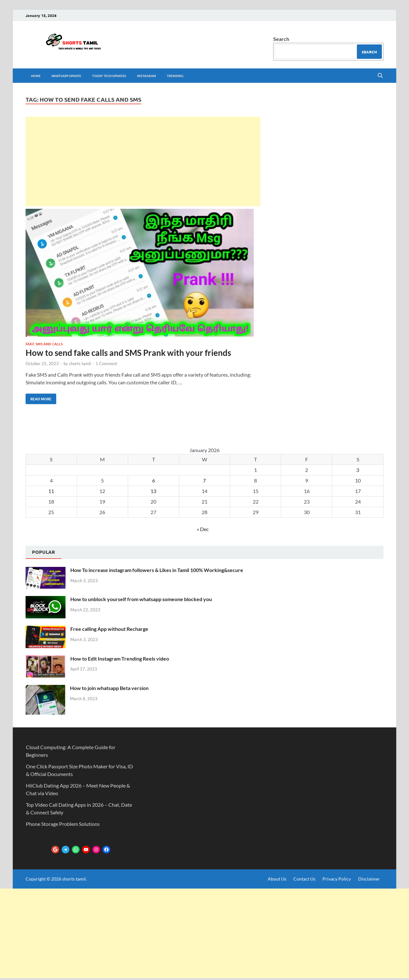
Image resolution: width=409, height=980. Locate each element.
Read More (39, 397)
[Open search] (380, 76)
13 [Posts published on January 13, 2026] (153, 491)
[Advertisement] (143, 161)
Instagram (147, 76)
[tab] (43, 553)
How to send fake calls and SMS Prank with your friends (128, 353)
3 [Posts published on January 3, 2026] (358, 470)
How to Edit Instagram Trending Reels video (120, 659)
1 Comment (106, 364)
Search (281, 39)
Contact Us (304, 879)
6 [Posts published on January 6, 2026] (154, 480)
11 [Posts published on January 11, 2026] (51, 491)
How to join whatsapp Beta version (109, 688)
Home (36, 76)
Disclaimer (369, 879)
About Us (277, 879)
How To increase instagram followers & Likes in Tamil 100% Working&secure (157, 570)
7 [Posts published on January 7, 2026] (204, 480)
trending (175, 76)
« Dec (203, 529)
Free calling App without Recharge (109, 629)
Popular (43, 552)
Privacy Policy (337, 879)
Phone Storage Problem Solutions (63, 824)
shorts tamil (80, 364)
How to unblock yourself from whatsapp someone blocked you (141, 599)
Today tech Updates (109, 76)
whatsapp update (66, 76)
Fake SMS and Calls (44, 344)
